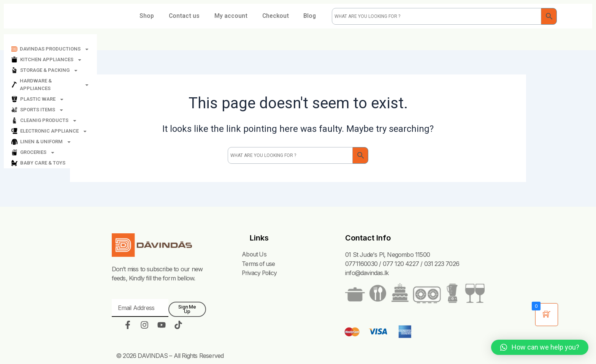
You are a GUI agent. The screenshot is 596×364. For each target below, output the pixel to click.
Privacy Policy (259, 273)
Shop (159, 16)
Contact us (197, 16)
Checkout (290, 16)
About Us (254, 255)
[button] (540, 347)
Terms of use (258, 264)
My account (244, 16)
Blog (228, 34)
